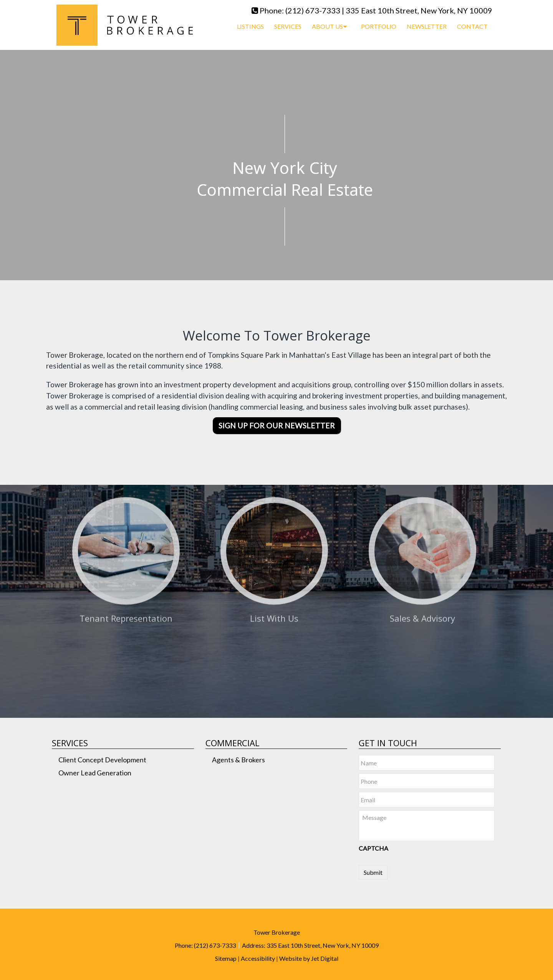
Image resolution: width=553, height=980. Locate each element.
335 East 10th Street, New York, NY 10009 (419, 10)
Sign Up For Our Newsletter (277, 426)
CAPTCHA (373, 848)
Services (288, 26)
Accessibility (258, 958)
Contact (472, 26)
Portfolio (379, 26)
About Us (327, 26)
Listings (250, 26)
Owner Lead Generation (95, 773)
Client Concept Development (102, 760)
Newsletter (427, 26)
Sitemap (226, 958)
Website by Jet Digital (309, 958)
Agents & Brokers (238, 760)
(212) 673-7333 (313, 10)
